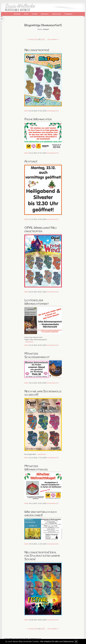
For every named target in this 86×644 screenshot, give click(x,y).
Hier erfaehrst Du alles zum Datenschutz (57, 641)
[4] (42, 39)
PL (58, 111)
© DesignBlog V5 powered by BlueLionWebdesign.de (22, 639)
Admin (27, 111)
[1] (35, 39)
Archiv (26, 14)
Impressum (45, 14)
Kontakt (35, 14)
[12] (49, 39)
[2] (37, 39)
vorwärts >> (55, 39)
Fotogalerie (68, 14)
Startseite (17, 14)
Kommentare (51, 111)
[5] (44, 39)
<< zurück (30, 39)
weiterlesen (30, 342)
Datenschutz (57, 14)
